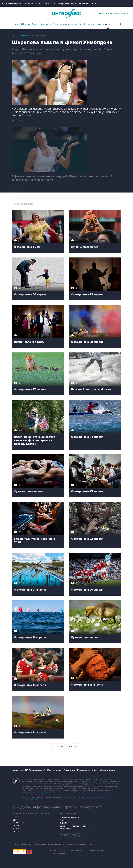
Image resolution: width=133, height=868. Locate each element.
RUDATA (63, 823)
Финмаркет (84, 3)
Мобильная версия (12, 3)
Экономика (46, 24)
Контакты (17, 770)
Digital (82, 24)
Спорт (56, 24)
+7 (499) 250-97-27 (29, 800)
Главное (16, 24)
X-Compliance (19, 823)
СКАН (62, 820)
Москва (74, 24)
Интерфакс (66, 13)
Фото (108, 24)
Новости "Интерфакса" (70, 817)
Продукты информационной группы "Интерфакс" (57, 807)
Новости (90, 24)
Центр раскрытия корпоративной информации (74, 827)
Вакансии (69, 770)
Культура (64, 24)
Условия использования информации (66, 851)
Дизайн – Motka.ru (96, 851)
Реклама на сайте (87, 770)
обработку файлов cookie (45, 793)
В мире (35, 24)
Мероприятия (107, 770)
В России (26, 24)
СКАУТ (16, 826)
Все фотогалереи (67, 746)
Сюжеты (100, 24)
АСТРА (16, 831)
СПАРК (16, 820)
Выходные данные (58, 853)
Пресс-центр (54, 770)
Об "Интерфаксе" (32, 3)
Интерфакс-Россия (67, 3)
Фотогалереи (20, 36)
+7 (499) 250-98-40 (94, 797)
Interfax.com (49, 3)
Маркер (16, 829)
